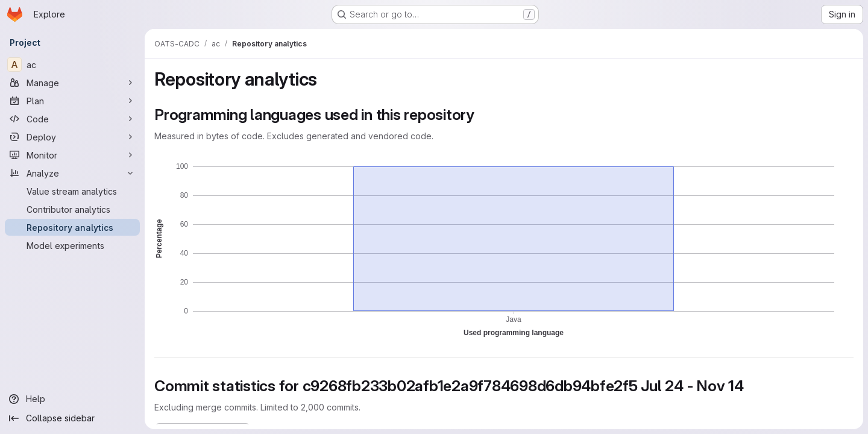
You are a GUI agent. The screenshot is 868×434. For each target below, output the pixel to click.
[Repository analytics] (72, 227)
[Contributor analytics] (72, 209)
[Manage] (72, 83)
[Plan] (72, 101)
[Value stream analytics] (72, 191)
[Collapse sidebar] (72, 418)
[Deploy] (72, 137)
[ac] (72, 64)
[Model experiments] (72, 245)
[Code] (72, 119)
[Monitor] (72, 155)
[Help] (72, 399)
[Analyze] (72, 173)
